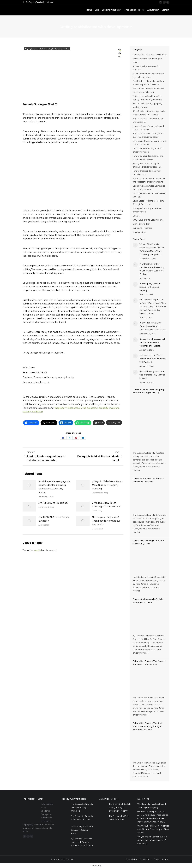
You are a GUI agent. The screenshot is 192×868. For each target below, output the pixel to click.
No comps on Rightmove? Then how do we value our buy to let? (106, 521)
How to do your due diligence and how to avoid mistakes (148, 158)
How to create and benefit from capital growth (147, 173)
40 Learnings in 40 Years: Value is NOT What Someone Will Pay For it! (153, 359)
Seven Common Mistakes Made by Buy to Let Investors (149, 75)
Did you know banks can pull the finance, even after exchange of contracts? (152, 342)
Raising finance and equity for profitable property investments (147, 165)
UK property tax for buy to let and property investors (148, 150)
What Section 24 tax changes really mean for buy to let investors (149, 113)
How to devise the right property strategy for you (147, 105)
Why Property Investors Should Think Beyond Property (150, 287)
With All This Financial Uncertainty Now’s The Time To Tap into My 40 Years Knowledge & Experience (152, 249)
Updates (137, 216)
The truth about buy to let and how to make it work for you (149, 90)
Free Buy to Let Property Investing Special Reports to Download (148, 83)
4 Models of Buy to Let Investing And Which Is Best (107, 505)
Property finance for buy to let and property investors (148, 128)
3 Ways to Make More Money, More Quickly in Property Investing (108, 485)
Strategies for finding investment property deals (147, 210)
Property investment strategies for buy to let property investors (47, 49)
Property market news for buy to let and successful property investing (149, 180)
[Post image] (29, 485)
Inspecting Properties (142, 228)
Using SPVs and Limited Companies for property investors (149, 188)
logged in (37, 550)
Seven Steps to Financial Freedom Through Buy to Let (148, 203)
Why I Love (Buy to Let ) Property (148, 220)
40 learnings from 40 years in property (146, 68)
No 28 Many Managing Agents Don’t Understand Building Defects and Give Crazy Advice (54, 487)
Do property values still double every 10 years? (149, 195)
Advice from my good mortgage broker (147, 60)
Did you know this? (141, 224)
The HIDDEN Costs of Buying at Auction (54, 519)
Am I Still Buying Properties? (53, 503)
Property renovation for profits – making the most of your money (147, 98)
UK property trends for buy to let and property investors (149, 143)
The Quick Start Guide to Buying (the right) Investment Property (120, 807)
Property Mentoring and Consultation (149, 55)
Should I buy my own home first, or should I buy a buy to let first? (152, 375)
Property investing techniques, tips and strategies (148, 120)
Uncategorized (139, 232)
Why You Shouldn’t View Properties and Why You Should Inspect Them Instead (153, 326)
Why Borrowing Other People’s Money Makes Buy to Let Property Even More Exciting (152, 269)
